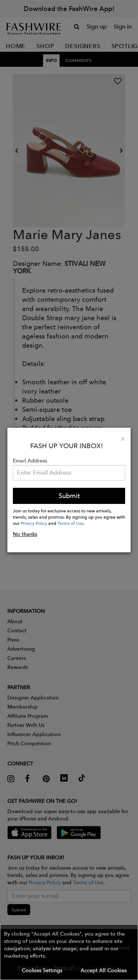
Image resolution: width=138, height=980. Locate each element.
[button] (69, 952)
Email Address (30, 461)
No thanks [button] (25, 534)
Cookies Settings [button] (42, 970)
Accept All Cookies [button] (104, 970)
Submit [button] (69, 496)
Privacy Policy (34, 523)
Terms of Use (70, 523)
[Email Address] (69, 473)
